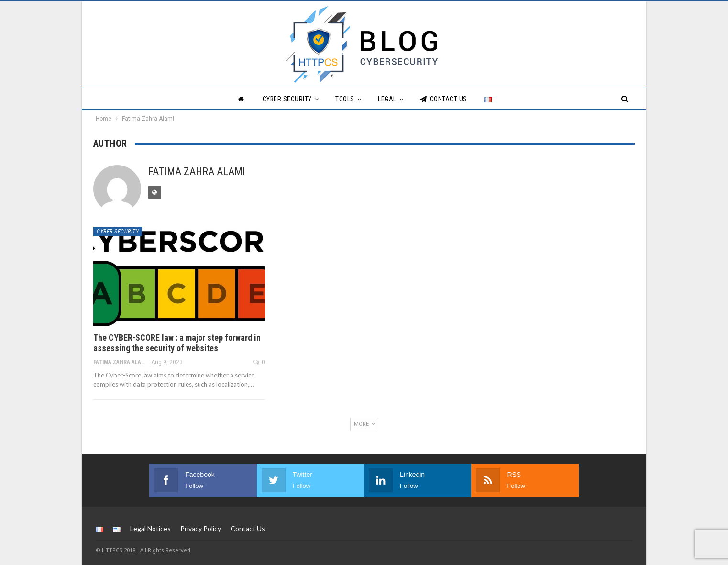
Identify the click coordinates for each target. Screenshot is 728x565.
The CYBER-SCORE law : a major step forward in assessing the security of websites (177, 343)
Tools (345, 99)
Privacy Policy (201, 528)
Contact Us (444, 99)
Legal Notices (150, 528)
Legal (387, 99)
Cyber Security (287, 99)
